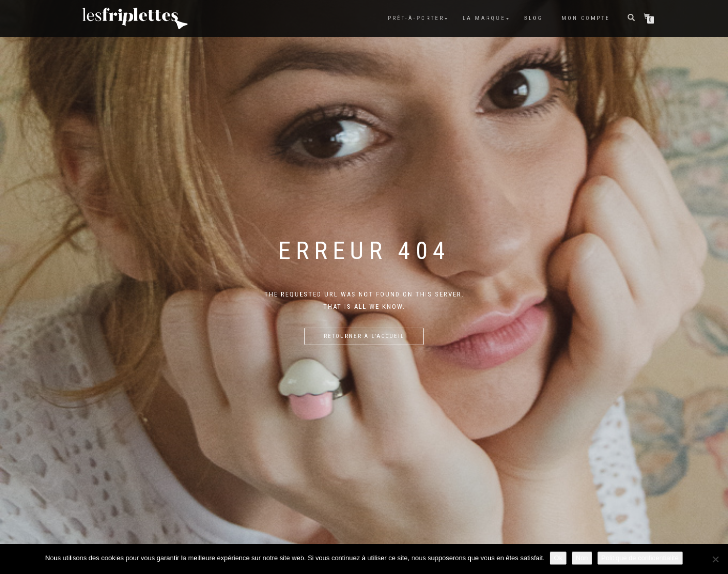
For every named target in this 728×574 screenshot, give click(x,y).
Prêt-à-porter (416, 18)
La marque (484, 18)
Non (582, 558)
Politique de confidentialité (640, 558)
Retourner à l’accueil (364, 336)
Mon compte (586, 18)
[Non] (715, 559)
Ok (558, 558)
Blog (534, 18)
